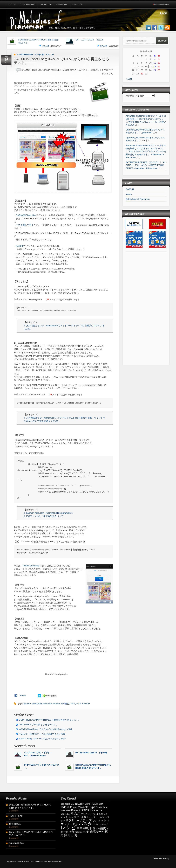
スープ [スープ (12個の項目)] (78, 821)
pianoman (147, 133)
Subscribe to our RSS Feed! (167, 27)
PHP (79, 704)
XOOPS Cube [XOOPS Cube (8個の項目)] (96, 810)
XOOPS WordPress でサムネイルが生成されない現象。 (47, 729)
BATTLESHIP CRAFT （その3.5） (143, 162)
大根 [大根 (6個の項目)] (98, 829)
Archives (130, 96)
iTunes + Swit (16, 816)
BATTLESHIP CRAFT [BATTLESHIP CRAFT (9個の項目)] (81, 804)
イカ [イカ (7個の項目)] (94, 814)
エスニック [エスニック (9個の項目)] (102, 814)
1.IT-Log (12, 5)
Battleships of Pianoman (138, 199)
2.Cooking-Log (28, 5)
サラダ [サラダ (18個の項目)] (70, 820)
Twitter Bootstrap (31, 566)
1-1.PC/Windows (25, 54)
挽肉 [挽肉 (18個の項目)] (103, 828)
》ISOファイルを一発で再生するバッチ (44, 516)
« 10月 (129, 79)
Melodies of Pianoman (35, 861)
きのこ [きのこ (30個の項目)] (75, 814)
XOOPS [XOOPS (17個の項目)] (84, 810)
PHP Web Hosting (162, 858)
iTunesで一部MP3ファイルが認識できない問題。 (43, 734)
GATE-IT (130, 189)
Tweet (23, 695)
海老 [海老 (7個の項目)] (77, 832)
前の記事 (102, 46)
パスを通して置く (25, 225)
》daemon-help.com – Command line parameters (48, 513)
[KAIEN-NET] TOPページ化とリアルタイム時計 (42, 739)
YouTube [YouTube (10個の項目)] (65, 814)
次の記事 (44, 46)
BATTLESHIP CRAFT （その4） (92, 753)
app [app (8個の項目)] (62, 804)
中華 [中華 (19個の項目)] (80, 828)
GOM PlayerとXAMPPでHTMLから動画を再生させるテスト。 (50, 720)
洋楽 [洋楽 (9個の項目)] (66, 832)
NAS (73, 704)
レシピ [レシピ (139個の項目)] (68, 827)
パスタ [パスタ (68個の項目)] (85, 824)
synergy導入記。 (17, 843)
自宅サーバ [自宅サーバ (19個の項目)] (97, 832)
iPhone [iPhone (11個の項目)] (73, 807)
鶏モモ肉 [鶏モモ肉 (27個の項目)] (71, 835)
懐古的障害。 (16, 824)
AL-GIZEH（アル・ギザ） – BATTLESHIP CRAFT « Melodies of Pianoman (146, 165)
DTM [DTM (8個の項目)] (101, 804)
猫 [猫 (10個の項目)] (81, 832)
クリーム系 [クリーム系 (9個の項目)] (99, 817)
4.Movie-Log (62, 5)
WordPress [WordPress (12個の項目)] (72, 810)
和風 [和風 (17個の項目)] (86, 828)
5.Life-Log (77, 5)
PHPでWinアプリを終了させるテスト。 (39, 725)
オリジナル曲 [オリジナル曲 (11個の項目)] (79, 817)
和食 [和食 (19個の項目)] (92, 828)
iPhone (56, 704)
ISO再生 (65, 704)
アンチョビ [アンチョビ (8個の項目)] (86, 814)
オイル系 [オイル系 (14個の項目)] (66, 817)
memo (129, 194)
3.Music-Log (46, 5)
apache (27, 704)
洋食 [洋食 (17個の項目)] (71, 832)
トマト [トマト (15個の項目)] (102, 820)
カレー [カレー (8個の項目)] (90, 817)
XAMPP (20, 246)
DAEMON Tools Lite (26, 215)
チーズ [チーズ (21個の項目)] (87, 820)
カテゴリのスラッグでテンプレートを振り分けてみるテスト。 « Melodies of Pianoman (146, 154)
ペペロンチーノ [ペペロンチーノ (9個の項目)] (100, 824)
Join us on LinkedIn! (148, 27)
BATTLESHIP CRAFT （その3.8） (90, 40)
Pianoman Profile (161, 5)
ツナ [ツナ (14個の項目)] (95, 820)
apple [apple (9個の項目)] (67, 804)
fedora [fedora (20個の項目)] (65, 807)
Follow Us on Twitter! (161, 27)
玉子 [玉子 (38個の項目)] (86, 831)
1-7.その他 (39, 54)
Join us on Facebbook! (155, 27)
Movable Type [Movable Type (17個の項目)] (87, 807)
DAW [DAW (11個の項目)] (95, 804)
